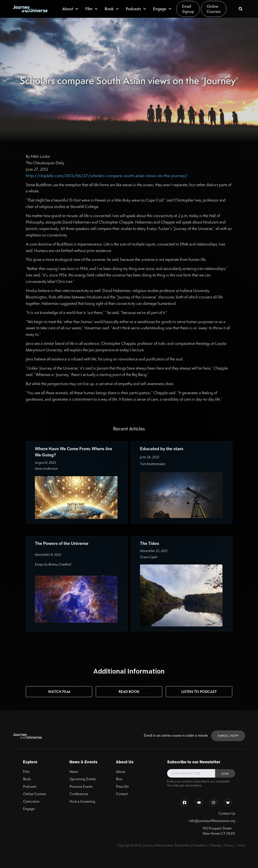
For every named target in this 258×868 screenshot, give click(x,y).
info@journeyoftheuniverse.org (212, 821)
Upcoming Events (83, 779)
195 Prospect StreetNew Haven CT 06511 (219, 831)
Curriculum (31, 801)
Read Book (129, 692)
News (74, 772)
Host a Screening (82, 801)
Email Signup (188, 9)
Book (27, 779)
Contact (122, 794)
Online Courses (214, 9)
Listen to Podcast (199, 692)
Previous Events (81, 787)
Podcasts (30, 787)
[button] (70, 9)
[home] (30, 9)
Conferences (79, 794)
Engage (29, 809)
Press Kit (122, 787)
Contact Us (227, 813)
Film (26, 772)
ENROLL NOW (228, 736)
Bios (119, 779)
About (121, 772)
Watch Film (59, 692)
